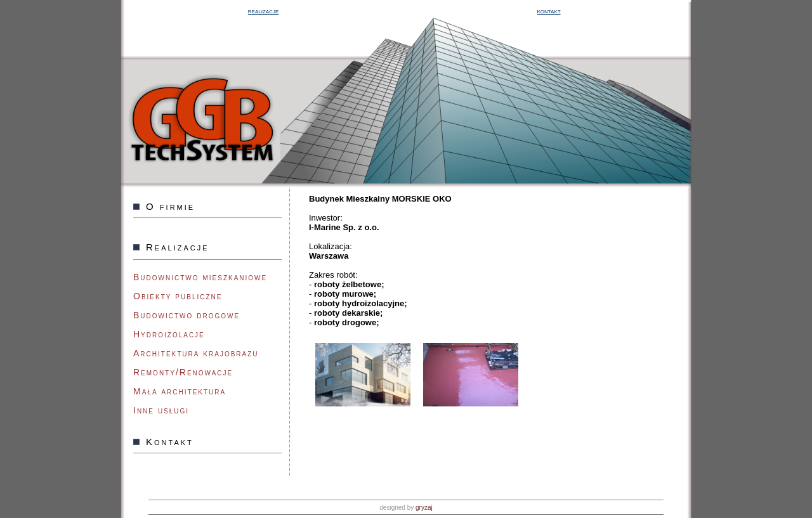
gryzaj (424, 508)
